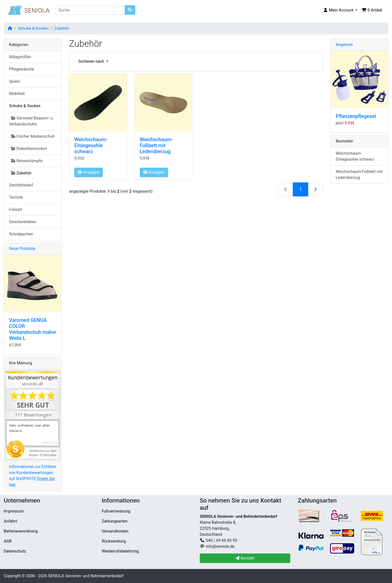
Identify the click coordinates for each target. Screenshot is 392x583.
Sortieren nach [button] (92, 61)
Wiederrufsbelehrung (120, 551)
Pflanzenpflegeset (356, 116)
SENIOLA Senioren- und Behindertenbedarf (86, 576)
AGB (8, 541)
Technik (16, 197)
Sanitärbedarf (21, 185)
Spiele (14, 81)
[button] (340, 10)
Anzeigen (88, 172)
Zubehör (62, 28)
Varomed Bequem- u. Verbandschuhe (31, 121)
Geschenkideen (23, 222)
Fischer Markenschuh (33, 136)
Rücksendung (114, 541)
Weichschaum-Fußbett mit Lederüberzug (156, 145)
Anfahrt (10, 521)
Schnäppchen (21, 234)
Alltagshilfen (20, 57)
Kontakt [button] (245, 558)
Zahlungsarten (115, 521)
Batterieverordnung (21, 531)
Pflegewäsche (21, 69)
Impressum (14, 511)
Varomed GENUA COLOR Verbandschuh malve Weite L (32, 329)
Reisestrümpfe (27, 161)
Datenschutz (15, 551)
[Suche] (90, 10)
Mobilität (17, 94)
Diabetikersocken (29, 149)
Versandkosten (115, 531)
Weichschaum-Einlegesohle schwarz (91, 145)
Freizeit (15, 210)
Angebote (344, 45)
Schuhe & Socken (33, 28)
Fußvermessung (116, 511)
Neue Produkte (22, 249)
